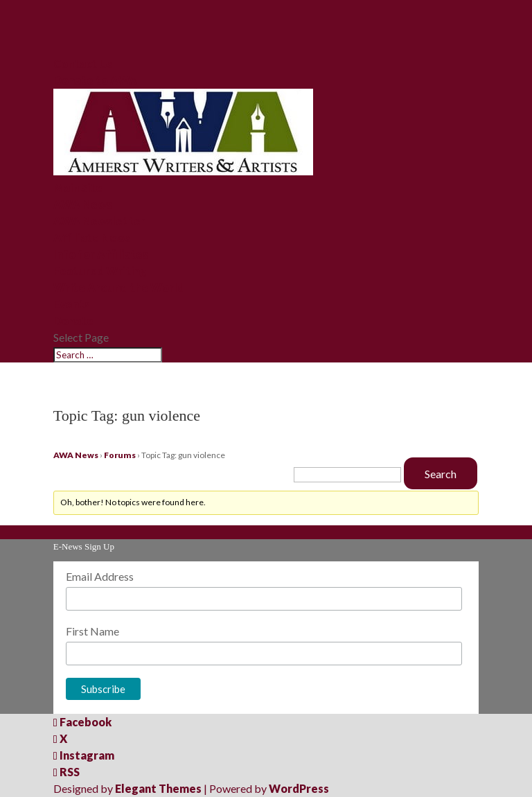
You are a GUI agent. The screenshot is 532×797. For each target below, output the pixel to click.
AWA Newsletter (99, 221)
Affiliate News (92, 237)
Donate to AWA (95, 80)
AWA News (83, 204)
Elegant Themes (158, 788)
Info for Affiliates (101, 254)
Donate (73, 321)
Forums (120, 455)
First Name (92, 631)
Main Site (78, 187)
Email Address (100, 576)
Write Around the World (119, 287)
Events (72, 304)
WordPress (299, 788)
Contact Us (83, 63)
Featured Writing (100, 271)
